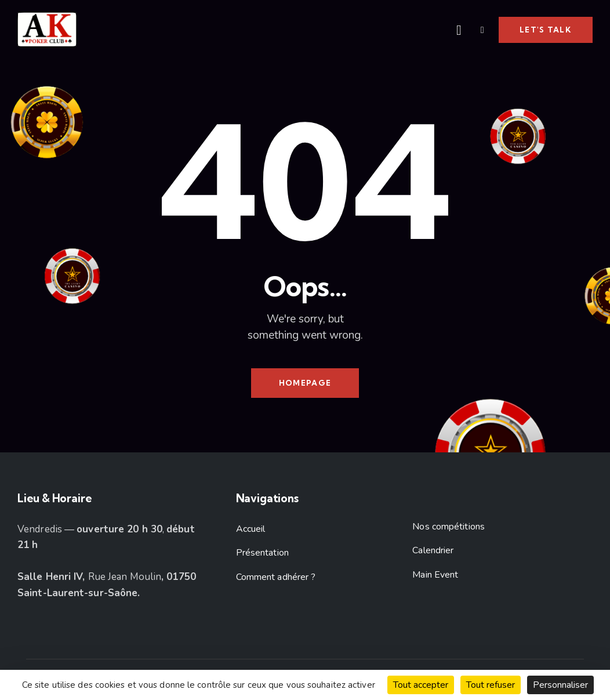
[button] (482, 30)
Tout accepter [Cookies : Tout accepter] (421, 685)
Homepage (305, 383)
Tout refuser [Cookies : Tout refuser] (491, 685)
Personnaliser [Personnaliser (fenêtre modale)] (560, 685)
